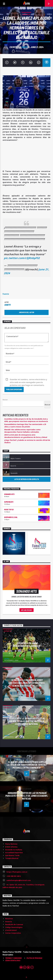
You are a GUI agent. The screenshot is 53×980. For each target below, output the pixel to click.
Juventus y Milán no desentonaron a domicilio (26, 645)
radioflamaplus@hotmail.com (19, 880)
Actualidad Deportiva (14, 853)
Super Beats (9, 502)
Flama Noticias (11, 844)
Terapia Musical (12, 858)
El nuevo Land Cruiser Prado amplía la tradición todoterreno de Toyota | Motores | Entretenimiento (27, 765)
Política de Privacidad (34, 958)
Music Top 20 (9, 509)
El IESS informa (11, 847)
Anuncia (9, 922)
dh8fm (24, 47)
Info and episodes (26, 610)
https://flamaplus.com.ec (17, 872)
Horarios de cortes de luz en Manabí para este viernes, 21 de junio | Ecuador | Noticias (26, 796)
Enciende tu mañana (14, 850)
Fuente (6, 294)
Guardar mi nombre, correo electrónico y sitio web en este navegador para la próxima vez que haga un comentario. (28, 380)
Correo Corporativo (13, 933)
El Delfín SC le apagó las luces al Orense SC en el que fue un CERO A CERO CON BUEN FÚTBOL (27, 721)
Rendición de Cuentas (14, 924)
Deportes (26, 14)
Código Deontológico (14, 927)
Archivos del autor (26, 312)
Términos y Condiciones (13, 958)
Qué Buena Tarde (12, 855)
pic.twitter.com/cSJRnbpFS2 (22, 258)
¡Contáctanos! (11, 930)
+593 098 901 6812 (14, 876)
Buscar (5, 400)
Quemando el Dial (11, 517)
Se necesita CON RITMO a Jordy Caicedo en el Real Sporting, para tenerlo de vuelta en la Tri (26, 683)
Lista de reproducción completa (26, 479)
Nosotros (9, 919)
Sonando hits (9, 494)
